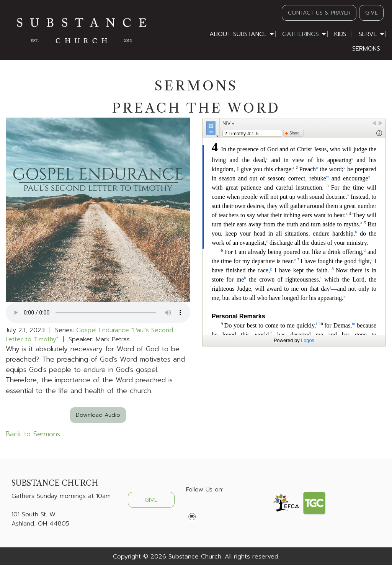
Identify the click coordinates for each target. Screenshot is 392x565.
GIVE (372, 13)
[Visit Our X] (204, 508)
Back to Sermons (33, 434)
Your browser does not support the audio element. (98, 313)
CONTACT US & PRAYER (319, 13)
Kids (340, 34)
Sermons (366, 49)
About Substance (238, 34)
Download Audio (98, 415)
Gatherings (301, 34)
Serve (368, 34)
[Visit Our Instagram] (217, 508)
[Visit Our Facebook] (192, 508)
